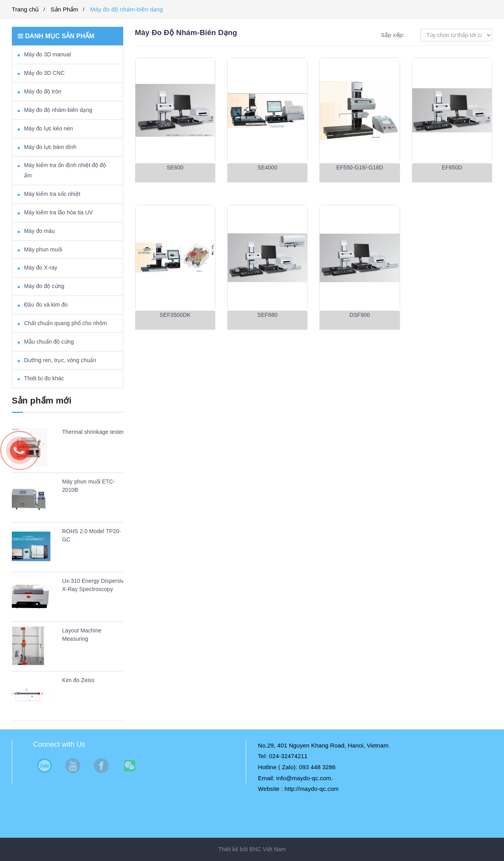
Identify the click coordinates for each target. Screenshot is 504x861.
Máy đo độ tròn (43, 91)
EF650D (452, 167)
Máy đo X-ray (41, 268)
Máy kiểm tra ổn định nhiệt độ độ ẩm (65, 170)
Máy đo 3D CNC (44, 73)
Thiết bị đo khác (44, 378)
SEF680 (267, 315)
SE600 (175, 167)
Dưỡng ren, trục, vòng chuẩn (60, 360)
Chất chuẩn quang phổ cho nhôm (66, 323)
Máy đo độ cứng (44, 286)
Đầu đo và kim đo (46, 305)
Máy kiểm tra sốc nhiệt (52, 194)
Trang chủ (25, 9)
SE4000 (267, 167)
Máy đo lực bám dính (50, 147)
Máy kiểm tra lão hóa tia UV (58, 212)
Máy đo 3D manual (47, 54)
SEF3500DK (175, 315)
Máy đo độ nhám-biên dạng (127, 9)
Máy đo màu (39, 231)
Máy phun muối (43, 249)
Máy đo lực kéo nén (48, 128)
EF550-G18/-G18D (360, 167)
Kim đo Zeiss (78, 680)
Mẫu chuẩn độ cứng (49, 342)
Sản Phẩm (65, 9)
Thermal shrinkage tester (93, 432)
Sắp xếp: (393, 35)
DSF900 (359, 315)
